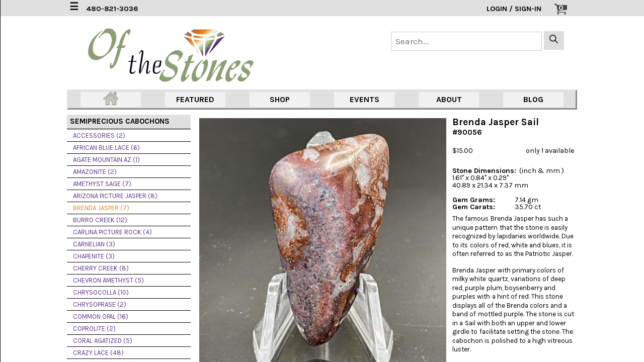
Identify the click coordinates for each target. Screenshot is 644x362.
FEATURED (195, 99)
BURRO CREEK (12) (100, 220)
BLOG (533, 99)
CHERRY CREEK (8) (101, 268)
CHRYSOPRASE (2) (100, 304)
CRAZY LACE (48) (98, 353)
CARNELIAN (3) (94, 244)
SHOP (280, 99)
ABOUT (449, 99)
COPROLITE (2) (94, 329)
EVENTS (365, 99)
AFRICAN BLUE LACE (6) (106, 148)
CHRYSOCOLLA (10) (101, 292)
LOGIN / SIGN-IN (514, 9)
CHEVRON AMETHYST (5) (108, 280)
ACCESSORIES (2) (99, 135)
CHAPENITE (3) (94, 256)
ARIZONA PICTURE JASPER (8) (115, 196)
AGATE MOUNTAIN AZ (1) (106, 160)
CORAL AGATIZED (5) (103, 341)
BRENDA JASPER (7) (101, 208)
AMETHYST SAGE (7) (102, 184)
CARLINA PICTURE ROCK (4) (112, 232)
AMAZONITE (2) (95, 172)
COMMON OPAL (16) (101, 316)
